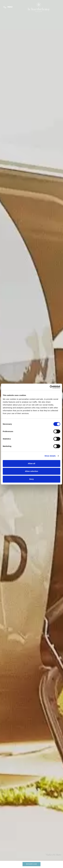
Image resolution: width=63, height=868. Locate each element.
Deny (32, 479)
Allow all (32, 463)
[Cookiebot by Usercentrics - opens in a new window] (50, 387)
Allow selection (31, 471)
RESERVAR (31, 864)
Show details (50, 456)
